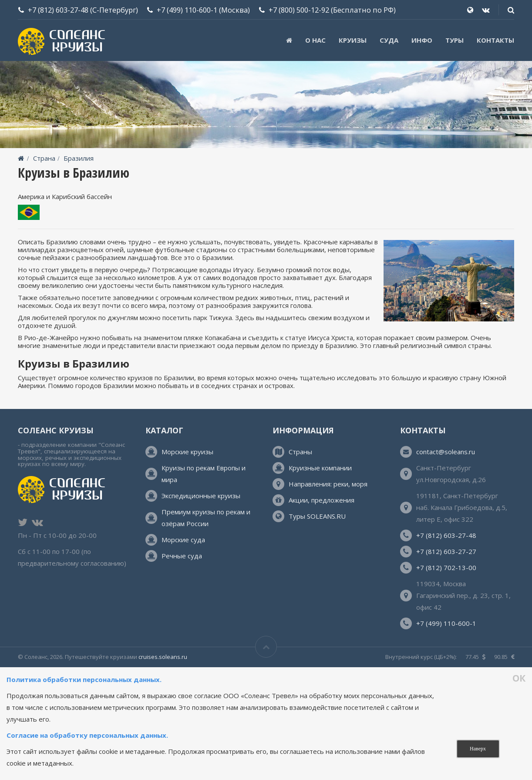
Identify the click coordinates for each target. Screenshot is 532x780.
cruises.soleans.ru (163, 657)
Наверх (478, 749)
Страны (300, 452)
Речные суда (182, 556)
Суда (389, 40)
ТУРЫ (455, 40)
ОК (519, 679)
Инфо (422, 40)
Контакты (495, 40)
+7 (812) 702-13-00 (446, 567)
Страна (44, 158)
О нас (315, 40)
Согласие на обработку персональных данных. (87, 735)
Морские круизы (187, 452)
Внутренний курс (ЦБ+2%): (421, 657)
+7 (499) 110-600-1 (187, 10)
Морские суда (183, 540)
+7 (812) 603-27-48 (58, 10)
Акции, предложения (322, 500)
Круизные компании (320, 468)
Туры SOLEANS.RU (317, 516)
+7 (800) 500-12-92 (299, 10)
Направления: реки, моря (328, 484)
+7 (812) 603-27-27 (446, 551)
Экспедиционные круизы (201, 496)
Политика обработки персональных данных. (85, 679)
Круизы (353, 40)
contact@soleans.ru (446, 452)
